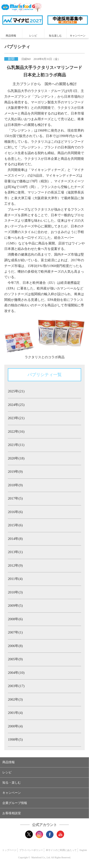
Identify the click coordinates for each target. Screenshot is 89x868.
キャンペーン (78, 36)
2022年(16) (16, 432)
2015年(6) (15, 525)
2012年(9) (15, 565)
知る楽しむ (55, 36)
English (83, 850)
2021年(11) (16, 445)
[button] (44, 762)
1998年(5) (15, 739)
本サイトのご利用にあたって (61, 850)
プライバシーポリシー (31, 850)
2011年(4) (15, 579)
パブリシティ (17, 47)
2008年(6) (15, 619)
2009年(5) (15, 606)
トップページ (9, 850)
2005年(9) (15, 659)
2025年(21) (16, 391)
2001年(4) (15, 713)
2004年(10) (16, 673)
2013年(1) (15, 552)
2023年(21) (16, 418)
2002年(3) (15, 699)
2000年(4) (15, 726)
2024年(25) (16, 405)
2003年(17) (16, 686)
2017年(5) (15, 498)
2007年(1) (15, 632)
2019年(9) (15, 472)
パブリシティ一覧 (45, 375)
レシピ (33, 36)
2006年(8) (15, 646)
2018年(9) (15, 485)
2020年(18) (16, 458)
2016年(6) (15, 512)
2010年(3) (15, 592)
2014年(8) (15, 539)
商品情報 (11, 36)
